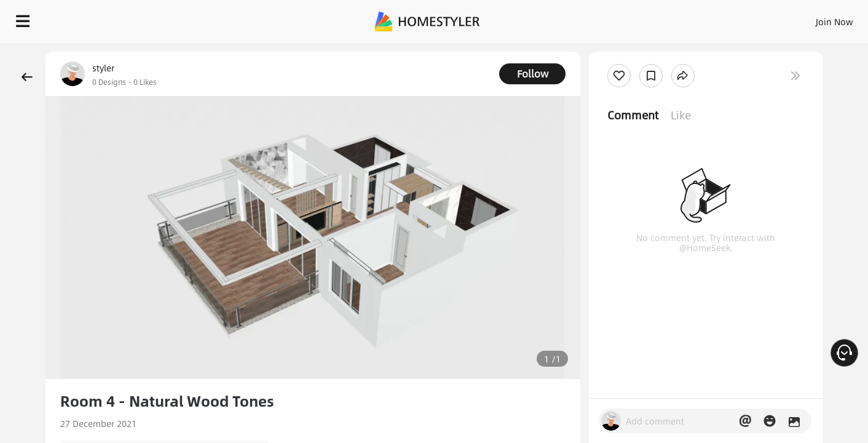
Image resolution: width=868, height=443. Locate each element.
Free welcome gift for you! (613, 49)
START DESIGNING (807, 18)
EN (729, 18)
